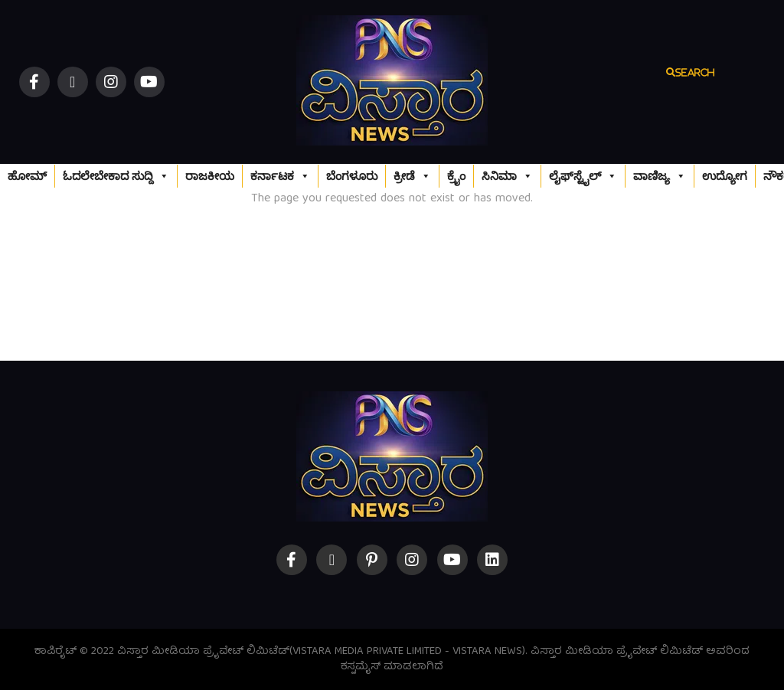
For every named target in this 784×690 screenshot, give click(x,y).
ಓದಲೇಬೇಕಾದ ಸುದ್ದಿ (116, 176)
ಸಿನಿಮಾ (507, 176)
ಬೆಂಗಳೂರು (352, 176)
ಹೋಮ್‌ (27, 176)
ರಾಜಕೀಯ (210, 176)
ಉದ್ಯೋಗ (725, 176)
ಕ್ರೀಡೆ (412, 176)
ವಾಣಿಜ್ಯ (660, 176)
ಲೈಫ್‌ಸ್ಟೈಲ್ (583, 176)
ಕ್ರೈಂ (456, 176)
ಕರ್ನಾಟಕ (280, 176)
